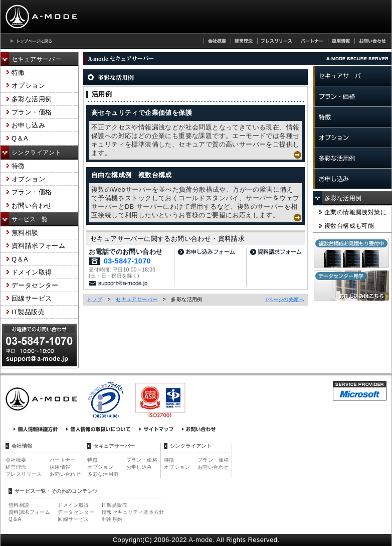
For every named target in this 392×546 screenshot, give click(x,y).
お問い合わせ (32, 206)
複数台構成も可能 (349, 226)
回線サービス (32, 298)
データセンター (35, 285)
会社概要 (16, 460)
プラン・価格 (32, 112)
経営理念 (16, 467)
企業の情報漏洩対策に (355, 212)
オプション (28, 86)
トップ (94, 299)
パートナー (63, 460)
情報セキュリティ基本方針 (133, 512)
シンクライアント (36, 153)
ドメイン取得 (32, 272)
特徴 (18, 73)
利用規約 (112, 519)
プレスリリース (24, 474)
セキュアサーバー (36, 59)
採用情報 (60, 467)
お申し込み (28, 125)
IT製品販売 (28, 312)
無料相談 (25, 233)
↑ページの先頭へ (285, 299)
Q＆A (20, 138)
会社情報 (22, 446)
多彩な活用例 (32, 99)
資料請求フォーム (38, 246)
